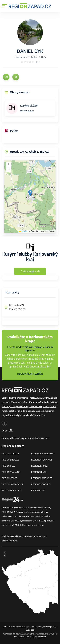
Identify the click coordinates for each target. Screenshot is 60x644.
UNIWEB (39, 516)
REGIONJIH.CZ (8, 466)
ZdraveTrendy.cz (10, 541)
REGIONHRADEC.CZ (11, 490)
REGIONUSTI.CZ (9, 478)
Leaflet (23, 231)
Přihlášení (15, 438)
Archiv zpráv (38, 438)
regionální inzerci (10, 415)
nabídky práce (49, 406)
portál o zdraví (25, 536)
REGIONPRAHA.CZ (11, 472)
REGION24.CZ (38, 490)
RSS (48, 438)
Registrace (26, 438)
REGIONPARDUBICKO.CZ (43, 454)
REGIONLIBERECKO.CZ (13, 484)
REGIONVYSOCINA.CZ (42, 460)
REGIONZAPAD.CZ (11, 460)
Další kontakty (30, 271)
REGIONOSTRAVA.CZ (41, 484)
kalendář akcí (36, 406)
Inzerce (5, 438)
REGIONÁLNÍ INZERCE (30, 374)
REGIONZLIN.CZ (39, 472)
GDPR (54, 627)
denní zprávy (21, 402)
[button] (30, 193)
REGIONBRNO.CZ (39, 466)
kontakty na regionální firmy (15, 406)
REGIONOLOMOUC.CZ (42, 478)
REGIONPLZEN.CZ (10, 454)
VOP (28, 630)
